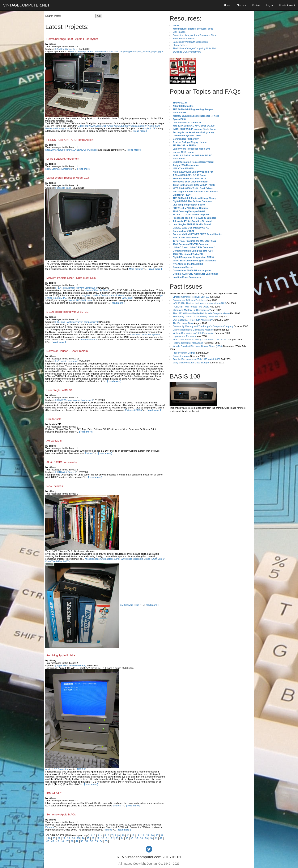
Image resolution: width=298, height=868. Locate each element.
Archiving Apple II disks (61, 655)
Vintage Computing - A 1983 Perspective (193, 333)
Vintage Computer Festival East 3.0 (191, 297)
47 (67, 841)
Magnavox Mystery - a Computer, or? (192, 310)
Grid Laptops (107, 559)
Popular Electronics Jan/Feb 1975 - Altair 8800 (197, 359)
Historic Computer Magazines (188, 343)
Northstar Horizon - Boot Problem (67, 351)
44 (53, 841)
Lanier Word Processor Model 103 (68, 178)
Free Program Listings (184, 353)
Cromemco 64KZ (88, 340)
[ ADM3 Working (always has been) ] (74, 400)
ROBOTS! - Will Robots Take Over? (191, 307)
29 (98, 838)
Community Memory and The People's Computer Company (203, 326)
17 (157, 836)
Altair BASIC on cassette (62, 462)
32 (112, 838)
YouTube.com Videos (184, 39)
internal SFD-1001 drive (80, 300)
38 (141, 838)
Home (227, 5)
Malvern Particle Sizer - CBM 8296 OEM (71, 278)
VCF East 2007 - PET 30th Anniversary (193, 320)
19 (49, 838)
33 (117, 838)
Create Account (287, 5)
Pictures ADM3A (133, 410)
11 (128, 836)
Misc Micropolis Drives (139, 559)
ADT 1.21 (82, 769)
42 (161, 838)
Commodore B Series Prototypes (190, 300)
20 (54, 838)
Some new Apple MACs (61, 814)
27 (88, 838)
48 (72, 841)
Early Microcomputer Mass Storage (191, 363)
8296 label (127, 298)
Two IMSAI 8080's (61, 561)
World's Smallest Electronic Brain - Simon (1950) (198, 346)
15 (147, 836)
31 (107, 838)
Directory (241, 5)
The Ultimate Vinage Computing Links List (194, 48)
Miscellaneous (92, 559)
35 (127, 838)
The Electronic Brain (183, 323)
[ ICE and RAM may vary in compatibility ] (77, 322)
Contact (256, 5)
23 (69, 838)
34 (122, 838)
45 (57, 841)
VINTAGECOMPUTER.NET (26, 5)
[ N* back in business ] (67, 361)
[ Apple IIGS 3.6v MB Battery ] (71, 665)
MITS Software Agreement (63, 159)
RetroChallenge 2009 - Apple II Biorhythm (72, 39)
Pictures (89, 453)
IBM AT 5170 (54, 793)
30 (103, 838)
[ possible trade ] (64, 188)
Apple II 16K (149, 128)
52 (91, 841)
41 (156, 838)
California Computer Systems (145, 335)
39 (146, 838)
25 (78, 838)
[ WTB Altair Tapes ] (65, 472)
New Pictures (55, 486)
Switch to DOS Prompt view (187, 52)
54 (101, 841)
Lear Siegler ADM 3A (59, 390)
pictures (117, 806)
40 (151, 838)
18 (162, 836)
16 (152, 836)
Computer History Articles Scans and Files (194, 35)
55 (106, 841)
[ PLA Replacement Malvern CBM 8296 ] (76, 288)
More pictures (136, 269)
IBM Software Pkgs (129, 605)
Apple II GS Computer (57, 769)
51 (87, 841)
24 (73, 838)
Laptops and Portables (184, 336)
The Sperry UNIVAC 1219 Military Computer (195, 316)
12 (133, 836)
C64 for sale (54, 419)
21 (59, 838)
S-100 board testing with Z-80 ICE (67, 312)
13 (138, 836)
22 (64, 838)
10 (123, 836)
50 (82, 841)
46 (62, 841)
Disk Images (179, 32)
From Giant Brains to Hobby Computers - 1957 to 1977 (201, 340)
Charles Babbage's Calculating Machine (193, 330)
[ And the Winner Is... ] (67, 49)
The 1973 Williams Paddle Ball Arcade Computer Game (201, 313)
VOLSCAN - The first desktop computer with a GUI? (199, 303)
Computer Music (181, 356)
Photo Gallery (180, 45)
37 (137, 838)
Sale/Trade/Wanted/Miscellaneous (190, 42)
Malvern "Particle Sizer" (97, 290)
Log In (270, 5)
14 (143, 836)
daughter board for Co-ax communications (103, 295)
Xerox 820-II (54, 441)
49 (77, 841)
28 (93, 838)
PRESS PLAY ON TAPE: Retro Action (70, 140)
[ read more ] (140, 131)
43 (48, 841)
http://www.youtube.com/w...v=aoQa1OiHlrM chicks (71, 150)
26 (83, 838)
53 (96, 841)
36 (132, 838)
